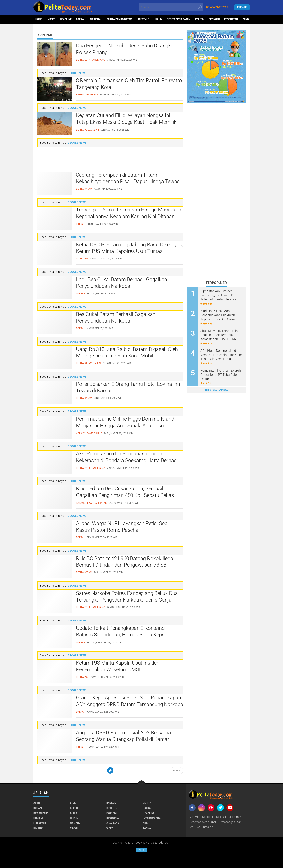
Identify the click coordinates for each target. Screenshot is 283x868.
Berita (147, 803)
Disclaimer (235, 817)
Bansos (111, 803)
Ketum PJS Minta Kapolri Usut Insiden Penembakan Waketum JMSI (118, 666)
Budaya (38, 808)
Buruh (74, 808)
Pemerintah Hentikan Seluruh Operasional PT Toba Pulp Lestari (221, 375)
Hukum (158, 19)
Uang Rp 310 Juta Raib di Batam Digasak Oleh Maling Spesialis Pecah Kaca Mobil (127, 353)
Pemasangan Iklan (230, 822)
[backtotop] (141, 784)
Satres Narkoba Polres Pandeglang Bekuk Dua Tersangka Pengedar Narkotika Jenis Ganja (127, 597)
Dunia (74, 813)
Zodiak (147, 828)
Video (110, 828)
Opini (146, 823)
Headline (66, 19)
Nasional (96, 19)
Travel (74, 828)
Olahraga (113, 823)
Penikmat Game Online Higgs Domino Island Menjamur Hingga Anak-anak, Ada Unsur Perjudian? (125, 426)
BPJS (73, 803)
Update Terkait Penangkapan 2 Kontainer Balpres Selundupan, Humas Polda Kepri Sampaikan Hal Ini (121, 635)
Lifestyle (143, 19)
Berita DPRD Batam (179, 19)
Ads (141, 850)
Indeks (51, 19)
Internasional (152, 818)
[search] (171, 7)
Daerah (81, 19)
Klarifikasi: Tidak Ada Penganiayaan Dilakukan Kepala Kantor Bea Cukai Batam (218, 315)
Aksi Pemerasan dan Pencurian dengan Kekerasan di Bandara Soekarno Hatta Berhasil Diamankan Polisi (127, 460)
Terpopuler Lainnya (216, 390)
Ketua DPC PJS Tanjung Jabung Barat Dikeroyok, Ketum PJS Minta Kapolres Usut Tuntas (130, 248)
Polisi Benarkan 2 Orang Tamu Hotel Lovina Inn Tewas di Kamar (128, 387)
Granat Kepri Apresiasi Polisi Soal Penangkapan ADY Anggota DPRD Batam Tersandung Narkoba (130, 701)
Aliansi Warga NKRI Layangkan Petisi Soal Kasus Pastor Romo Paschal (122, 527)
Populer (242, 7)
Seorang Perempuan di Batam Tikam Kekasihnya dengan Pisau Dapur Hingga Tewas (128, 178)
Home (39, 19)
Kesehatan (231, 19)
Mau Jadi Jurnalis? (201, 827)
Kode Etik (208, 817)
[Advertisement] (110, 159)
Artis (37, 803)
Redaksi (221, 817)
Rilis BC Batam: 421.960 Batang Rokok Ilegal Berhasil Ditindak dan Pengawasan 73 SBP (125, 562)
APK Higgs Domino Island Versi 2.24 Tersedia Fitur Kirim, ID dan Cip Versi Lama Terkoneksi (221, 355)
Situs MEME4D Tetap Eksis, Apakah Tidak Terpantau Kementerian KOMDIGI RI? (219, 335)
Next (177, 771)
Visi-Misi (195, 817)
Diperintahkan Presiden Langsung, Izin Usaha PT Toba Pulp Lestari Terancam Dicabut (220, 295)
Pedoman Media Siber (203, 822)
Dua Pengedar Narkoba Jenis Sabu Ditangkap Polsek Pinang (126, 49)
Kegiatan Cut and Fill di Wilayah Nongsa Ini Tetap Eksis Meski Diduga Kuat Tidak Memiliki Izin (127, 122)
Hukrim (38, 818)
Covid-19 (112, 808)
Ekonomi (214, 19)
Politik (200, 19)
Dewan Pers (41, 813)
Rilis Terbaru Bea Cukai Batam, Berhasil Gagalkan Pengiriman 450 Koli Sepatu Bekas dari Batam (125, 495)
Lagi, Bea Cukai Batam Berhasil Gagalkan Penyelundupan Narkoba (122, 283)
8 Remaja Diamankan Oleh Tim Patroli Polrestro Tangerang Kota (129, 84)
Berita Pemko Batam (119, 19)
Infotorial (113, 818)
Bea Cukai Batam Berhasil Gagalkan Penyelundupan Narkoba (116, 318)
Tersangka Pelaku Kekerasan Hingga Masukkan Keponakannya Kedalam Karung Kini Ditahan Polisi (129, 216)
